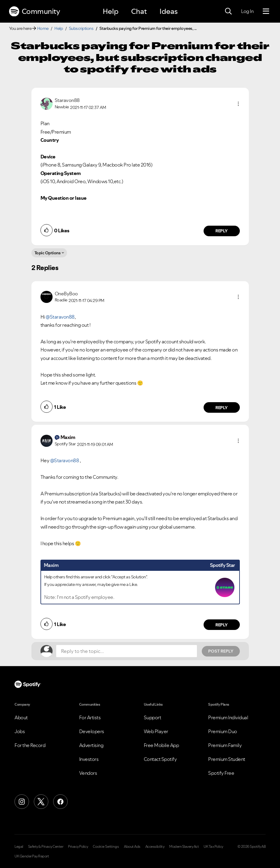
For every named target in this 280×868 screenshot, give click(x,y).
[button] (238, 104)
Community (34, 11)
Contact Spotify (160, 759)
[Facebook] (60, 802)
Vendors (88, 773)
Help (111, 11)
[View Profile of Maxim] (68, 437)
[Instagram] (22, 802)
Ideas (169, 11)
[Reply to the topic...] (127, 651)
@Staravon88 (60, 317)
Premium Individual (228, 717)
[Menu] (266, 11)
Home (43, 28)
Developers (92, 731)
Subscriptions (81, 28)
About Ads (132, 847)
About (21, 717)
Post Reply (221, 651)
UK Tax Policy (213, 847)
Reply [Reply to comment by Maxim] (222, 625)
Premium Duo (223, 731)
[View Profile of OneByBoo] (66, 294)
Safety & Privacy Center (46, 847)
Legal (19, 847)
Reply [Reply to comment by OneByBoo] (222, 408)
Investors (89, 759)
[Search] (228, 11)
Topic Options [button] (48, 253)
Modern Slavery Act (184, 847)
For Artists (90, 717)
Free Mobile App (161, 745)
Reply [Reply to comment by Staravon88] (222, 231)
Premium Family (225, 745)
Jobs (20, 731)
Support (153, 717)
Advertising (91, 745)
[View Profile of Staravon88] (67, 100)
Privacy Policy (78, 847)
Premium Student (227, 759)
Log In (247, 11)
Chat (139, 11)
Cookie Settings (106, 847)
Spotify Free (221, 773)
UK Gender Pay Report (32, 856)
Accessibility (155, 847)
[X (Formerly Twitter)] (41, 802)
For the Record (30, 745)
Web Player (156, 731)
